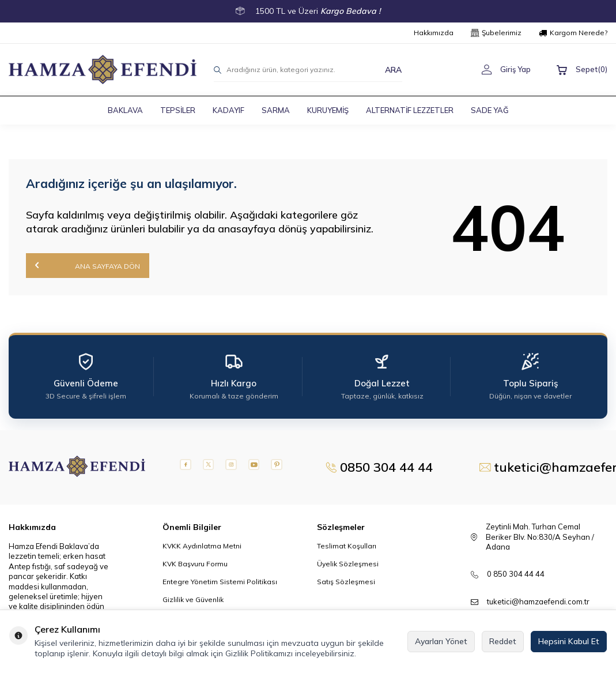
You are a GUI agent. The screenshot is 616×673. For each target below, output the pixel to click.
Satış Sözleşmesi (346, 582)
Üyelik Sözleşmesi (348, 564)
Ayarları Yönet (441, 641)
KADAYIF (228, 110)
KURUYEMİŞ (328, 110)
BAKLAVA (125, 110)
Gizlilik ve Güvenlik (193, 599)
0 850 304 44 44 (516, 574)
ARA (393, 69)
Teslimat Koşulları (347, 546)
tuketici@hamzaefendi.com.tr (538, 601)
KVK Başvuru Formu (195, 564)
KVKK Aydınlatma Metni (202, 546)
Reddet (503, 641)
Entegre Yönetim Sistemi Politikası (220, 582)
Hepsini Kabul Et (569, 641)
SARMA (276, 110)
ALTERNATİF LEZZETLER (410, 110)
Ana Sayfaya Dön (88, 265)
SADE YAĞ (490, 110)
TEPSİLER (178, 110)
